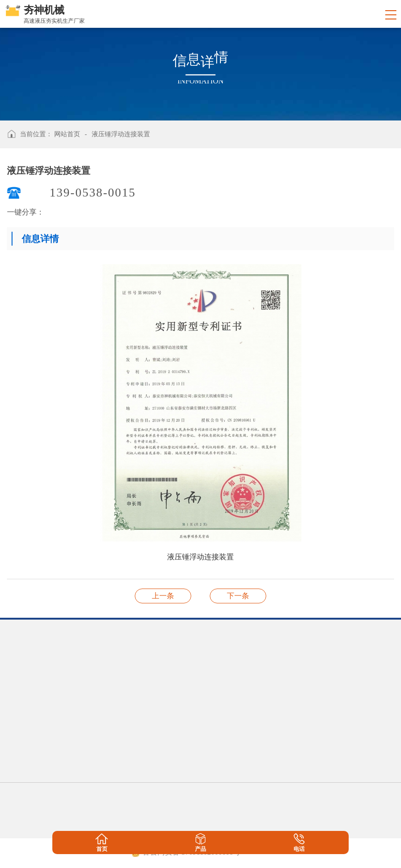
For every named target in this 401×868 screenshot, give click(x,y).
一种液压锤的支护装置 (238, 596)
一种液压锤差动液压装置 (163, 596)
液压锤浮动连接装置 (121, 134)
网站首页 (67, 134)
